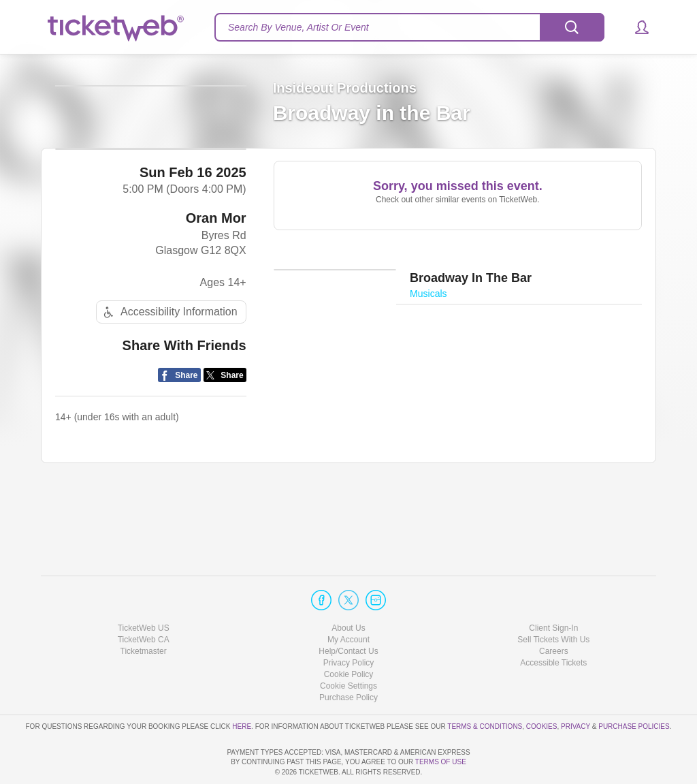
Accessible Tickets (553, 624)
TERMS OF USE (441, 763)
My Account (348, 601)
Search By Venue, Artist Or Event (298, 27)
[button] (635, 27)
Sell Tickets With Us (553, 601)
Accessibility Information (169, 381)
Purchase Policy (348, 659)
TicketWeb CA (144, 601)
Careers (554, 612)
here (242, 688)
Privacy (576, 688)
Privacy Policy (349, 624)
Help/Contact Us (348, 612)
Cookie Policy (349, 636)
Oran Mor (216, 287)
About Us (348, 589)
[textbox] (409, 27)
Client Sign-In (553, 589)
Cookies (542, 688)
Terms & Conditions (485, 688)
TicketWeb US (144, 589)
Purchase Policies (634, 688)
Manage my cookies (349, 648)
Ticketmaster (144, 612)
